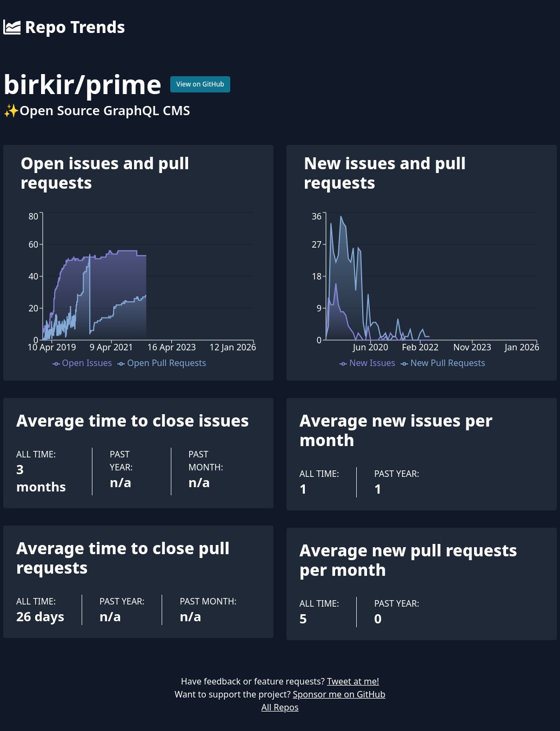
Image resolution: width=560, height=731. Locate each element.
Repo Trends (64, 27)
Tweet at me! (353, 681)
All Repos (280, 707)
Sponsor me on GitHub (339, 694)
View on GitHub (200, 84)
